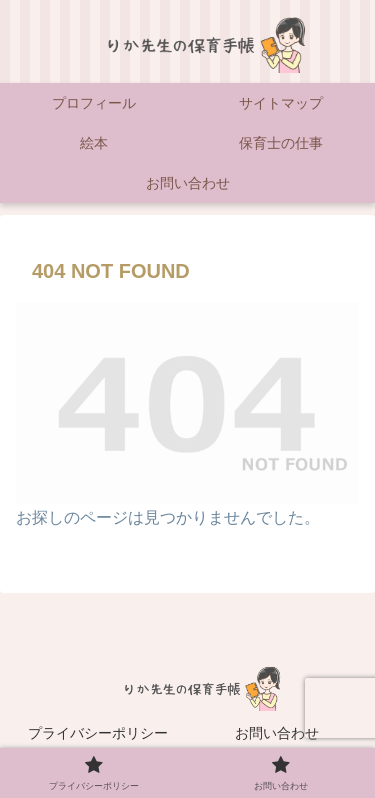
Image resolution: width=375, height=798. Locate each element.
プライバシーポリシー (98, 733)
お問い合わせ (277, 733)
